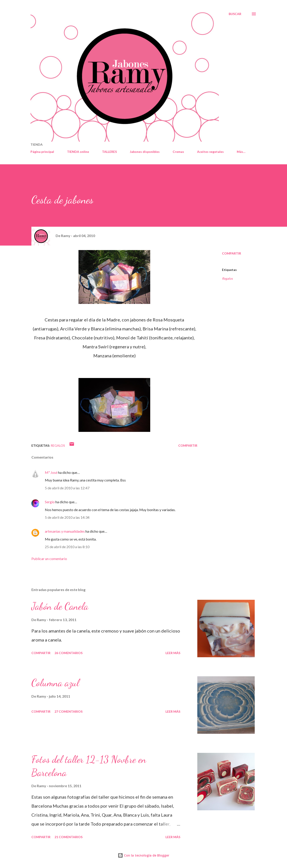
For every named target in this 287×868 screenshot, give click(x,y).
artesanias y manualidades (65, 531)
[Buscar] (235, 14)
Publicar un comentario (49, 559)
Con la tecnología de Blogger (143, 855)
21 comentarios (68, 837)
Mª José (51, 472)
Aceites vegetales (210, 152)
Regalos (227, 278)
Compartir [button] (232, 253)
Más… (241, 152)
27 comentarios (68, 711)
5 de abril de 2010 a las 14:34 (67, 517)
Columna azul (55, 683)
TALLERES (109, 152)
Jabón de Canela (60, 606)
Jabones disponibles (145, 152)
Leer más (173, 653)
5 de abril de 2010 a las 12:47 (67, 488)
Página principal (42, 152)
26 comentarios (68, 653)
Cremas (178, 152)
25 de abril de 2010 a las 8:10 (67, 547)
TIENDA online (78, 152)
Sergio (50, 502)
